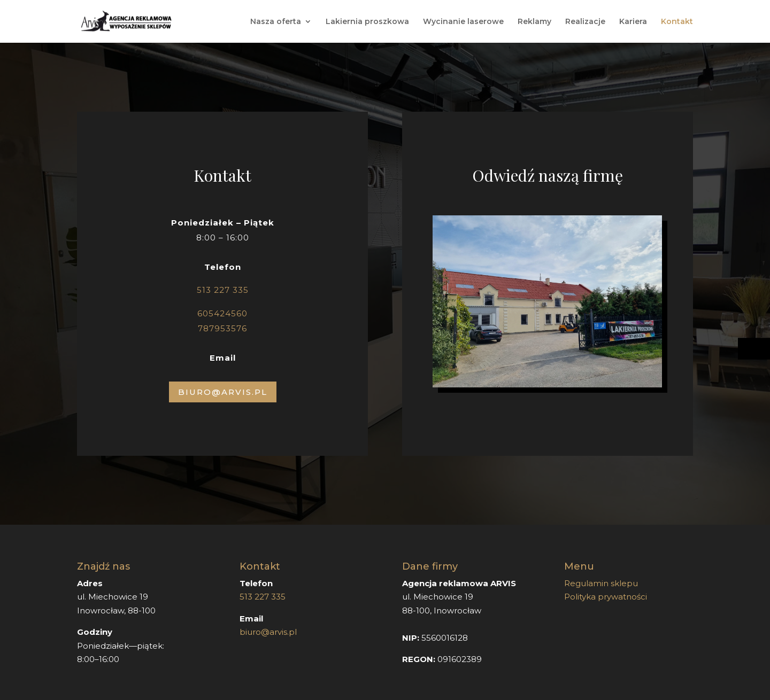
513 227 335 (223, 290)
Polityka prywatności (606, 597)
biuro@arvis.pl (268, 632)
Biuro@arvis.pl (223, 392)
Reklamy (534, 22)
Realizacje (585, 22)
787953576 (222, 328)
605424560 (222, 313)
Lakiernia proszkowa (367, 22)
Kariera (633, 22)
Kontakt (677, 22)
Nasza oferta (276, 22)
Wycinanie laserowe (463, 22)
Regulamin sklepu (601, 583)
